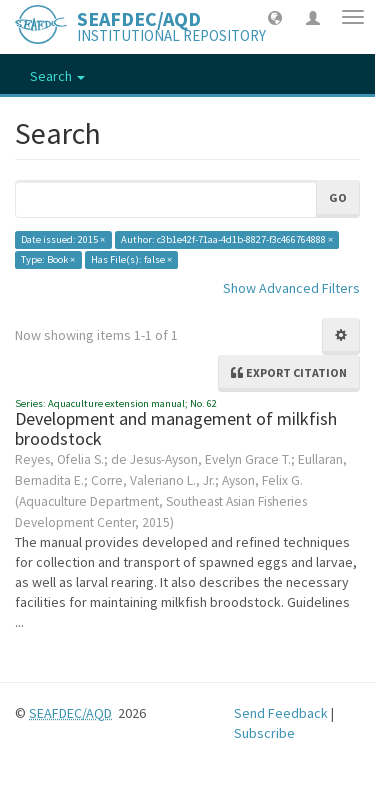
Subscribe (264, 733)
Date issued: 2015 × (63, 239)
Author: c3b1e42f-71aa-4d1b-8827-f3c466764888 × (227, 239)
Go (338, 197)
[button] (275, 17)
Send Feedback (281, 713)
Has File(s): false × (131, 259)
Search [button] (57, 76)
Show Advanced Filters (291, 288)
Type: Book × (48, 259)
